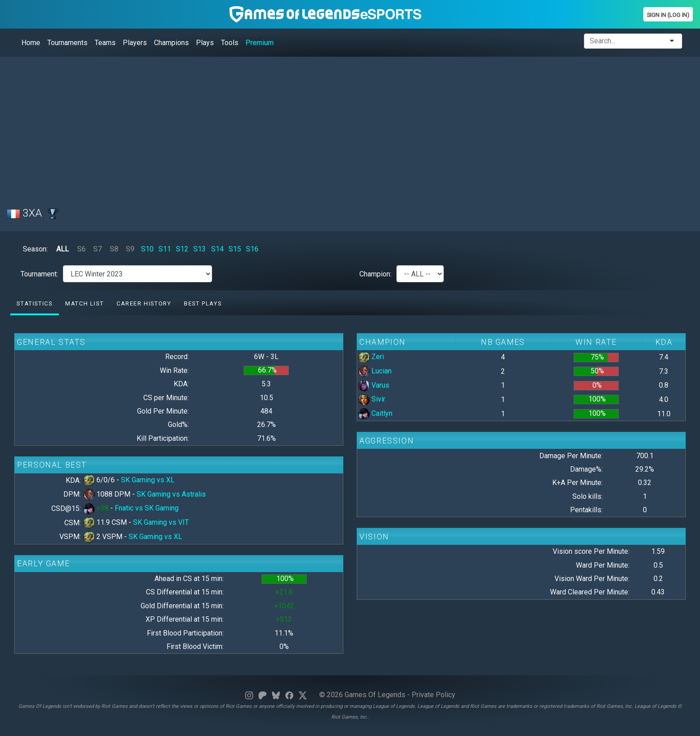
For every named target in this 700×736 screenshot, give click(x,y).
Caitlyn (375, 413)
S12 (182, 249)
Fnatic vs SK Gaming (147, 508)
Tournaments (67, 43)
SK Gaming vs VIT (161, 522)
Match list (84, 303)
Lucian (375, 371)
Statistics (34, 303)
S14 (217, 249)
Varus (374, 385)
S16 (252, 249)
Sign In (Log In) (668, 15)
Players (135, 43)
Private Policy (433, 695)
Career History (144, 303)
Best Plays (203, 303)
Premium (260, 43)
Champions (171, 43)
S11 (165, 249)
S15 (235, 249)
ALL (62, 249)
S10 (147, 249)
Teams (105, 43)
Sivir (372, 399)
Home (31, 43)
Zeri (371, 357)
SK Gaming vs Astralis (171, 494)
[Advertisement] (275, 126)
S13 (200, 249)
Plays (205, 43)
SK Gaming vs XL (148, 480)
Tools (230, 43)
